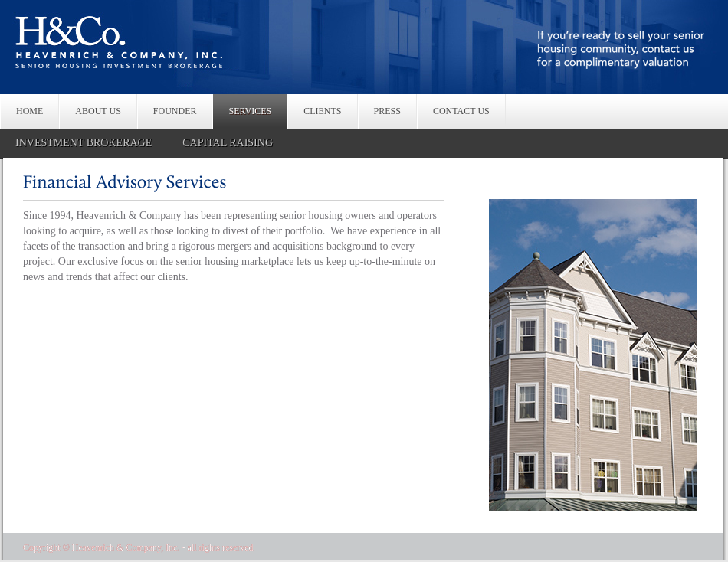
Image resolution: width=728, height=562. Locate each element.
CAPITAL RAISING (228, 143)
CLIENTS (322, 111)
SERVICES (250, 111)
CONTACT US (461, 111)
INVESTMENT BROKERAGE (84, 143)
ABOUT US (98, 111)
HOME (30, 111)
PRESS (387, 111)
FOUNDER (175, 111)
